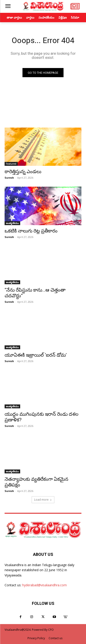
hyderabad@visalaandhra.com (44, 585)
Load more (43, 500)
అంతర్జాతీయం (12, 223)
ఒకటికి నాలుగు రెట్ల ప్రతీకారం (31, 231)
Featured (11, 164)
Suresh (9, 178)
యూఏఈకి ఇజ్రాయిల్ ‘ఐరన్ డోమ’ (36, 355)
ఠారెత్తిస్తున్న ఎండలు (23, 172)
